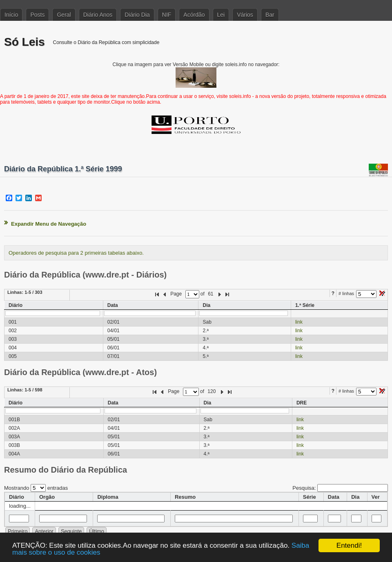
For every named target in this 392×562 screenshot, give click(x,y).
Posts (37, 15)
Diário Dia (137, 15)
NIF (167, 15)
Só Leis (24, 42)
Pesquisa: (340, 488)
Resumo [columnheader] (185, 497)
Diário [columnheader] (17, 497)
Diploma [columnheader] (108, 497)
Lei (221, 15)
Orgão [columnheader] (47, 497)
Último (97, 531)
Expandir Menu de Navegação (49, 224)
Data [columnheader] (334, 497)
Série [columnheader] (310, 497)
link (299, 322)
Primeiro (18, 531)
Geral (64, 15)
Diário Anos (98, 15)
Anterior (44, 531)
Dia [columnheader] (355, 497)
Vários (245, 15)
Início (11, 15)
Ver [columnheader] (376, 497)
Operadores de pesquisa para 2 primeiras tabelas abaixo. (76, 253)
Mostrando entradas (36, 488)
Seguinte (71, 531)
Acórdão (194, 15)
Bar (270, 15)
